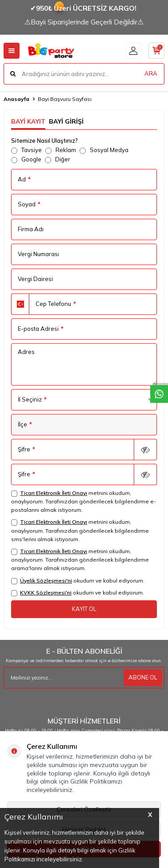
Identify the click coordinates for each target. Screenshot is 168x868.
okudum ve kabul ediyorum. (78, 581)
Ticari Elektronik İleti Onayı (54, 493)
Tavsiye (26, 150)
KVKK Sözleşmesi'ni (46, 593)
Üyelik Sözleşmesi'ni (46, 581)
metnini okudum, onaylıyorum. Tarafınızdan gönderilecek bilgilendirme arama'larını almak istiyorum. (80, 560)
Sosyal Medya (104, 150)
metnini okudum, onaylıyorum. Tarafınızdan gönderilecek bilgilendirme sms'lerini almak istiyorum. (80, 530)
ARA (151, 73)
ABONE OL (143, 677)
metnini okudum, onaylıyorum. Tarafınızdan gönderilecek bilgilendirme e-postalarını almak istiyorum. (84, 501)
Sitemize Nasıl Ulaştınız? (44, 141)
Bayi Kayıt (28, 121)
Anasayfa (16, 99)
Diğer (58, 159)
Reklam (61, 150)
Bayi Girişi (66, 121)
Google (26, 159)
